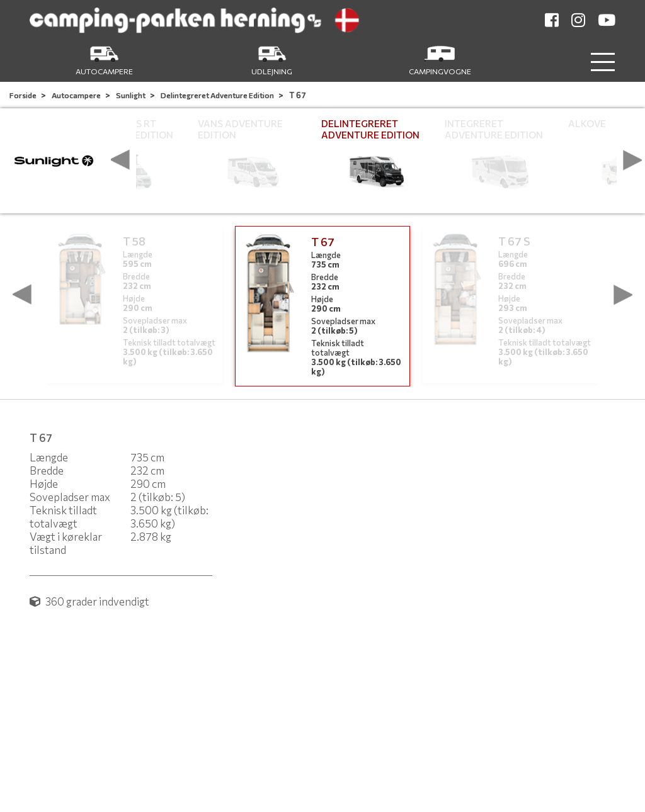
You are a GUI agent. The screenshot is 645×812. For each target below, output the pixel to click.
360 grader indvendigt (89, 601)
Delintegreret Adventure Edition (218, 95)
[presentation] (120, 160)
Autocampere (77, 95)
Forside (24, 95)
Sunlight (131, 95)
